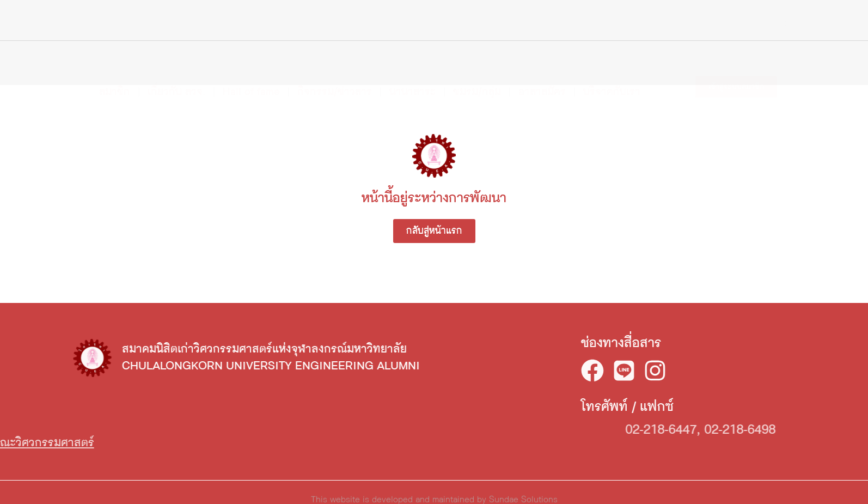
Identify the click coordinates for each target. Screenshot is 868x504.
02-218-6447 (738, 430)
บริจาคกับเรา (612, 71)
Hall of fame (251, 71)
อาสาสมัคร (542, 71)
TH (806, 25)
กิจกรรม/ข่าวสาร (335, 71)
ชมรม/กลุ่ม (477, 71)
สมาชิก (115, 71)
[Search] (776, 23)
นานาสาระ (412, 71)
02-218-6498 (817, 430)
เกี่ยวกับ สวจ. (176, 71)
